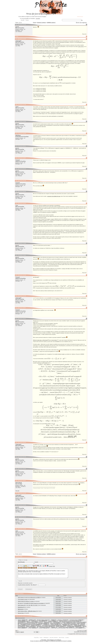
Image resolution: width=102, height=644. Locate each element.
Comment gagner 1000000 (76, 620)
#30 (16, 133)
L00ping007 (18, 41)
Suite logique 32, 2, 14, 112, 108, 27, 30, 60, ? (28, 605)
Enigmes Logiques (41, 23)
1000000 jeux (56, 622)
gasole (17, 27)
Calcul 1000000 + (33, 627)
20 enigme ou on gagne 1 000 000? (45, 626)
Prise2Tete (36, 638)
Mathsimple (20, 609)
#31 (16, 146)
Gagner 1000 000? (81, 623)
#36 (16, 203)
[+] (82, 20)
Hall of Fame (61, 638)
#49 (16, 517)
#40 (16, 296)
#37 (16, 243)
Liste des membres (54, 638)
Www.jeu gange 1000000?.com (34, 622)
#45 (16, 469)
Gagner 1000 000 (30, 626)
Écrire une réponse (81, 23)
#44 (16, 457)
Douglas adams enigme (43, 620)
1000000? (53, 627)
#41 (16, 308)
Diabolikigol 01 (21, 607)
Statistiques (46, 638)
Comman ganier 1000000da (73, 626)
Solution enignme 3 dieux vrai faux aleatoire (70, 621)
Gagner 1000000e (60, 626)
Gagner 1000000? (52, 621)
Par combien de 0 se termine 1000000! (51, 625)
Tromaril (18, 160)
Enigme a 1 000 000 (62, 620)
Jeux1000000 (21, 622)
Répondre (84, 34)
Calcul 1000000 (79, 627)
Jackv (17, 107)
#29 (16, 122)
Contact (67, 638)
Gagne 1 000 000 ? (55, 624)
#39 (16, 275)
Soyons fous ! (21, 613)
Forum (34, 23)
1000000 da (31, 620)
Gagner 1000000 (22, 620)
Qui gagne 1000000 (43, 623)
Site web (17, 491)
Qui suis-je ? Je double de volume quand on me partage (31, 603)
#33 (16, 169)
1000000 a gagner (67, 625)
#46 (16, 481)
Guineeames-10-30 (44, 627)
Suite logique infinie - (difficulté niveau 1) (27, 611)
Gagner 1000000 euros (23, 621)
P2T (78, 631)
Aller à (27, 632)
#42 (16, 319)
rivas (17, 205)
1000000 (53, 620)
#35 (16, 192)
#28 (16, 105)
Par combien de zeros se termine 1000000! (30, 624)
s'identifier (38, 19)
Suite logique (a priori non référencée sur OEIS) (29, 597)
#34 (16, 181)
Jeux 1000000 (42, 621)
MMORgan (18, 135)
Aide (54, 566)
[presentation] (60, 56)
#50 (16, 529)
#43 (16, 442)
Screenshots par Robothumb (80, 632)
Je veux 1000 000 (32, 628)
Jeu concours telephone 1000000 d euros (76, 628)
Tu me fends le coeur (23, 599)
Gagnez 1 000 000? (43, 628)
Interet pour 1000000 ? (55, 623)
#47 (16, 493)
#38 (16, 255)
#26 (16, 25)
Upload (51, 566)
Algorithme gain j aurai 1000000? (70, 624)
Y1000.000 (34, 621)
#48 (16, 505)
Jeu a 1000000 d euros (69, 623)
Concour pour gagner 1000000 (66, 627)
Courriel (44, 563)
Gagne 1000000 (21, 628)
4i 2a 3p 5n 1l (47, 622)
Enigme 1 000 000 (35, 625)
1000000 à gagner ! (51, 23)
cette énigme (81, 47)
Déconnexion (80, 17)
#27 (16, 39)
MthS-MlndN (19, 483)
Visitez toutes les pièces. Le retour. (26, 601)
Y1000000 (45, 624)
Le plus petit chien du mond (57, 628)
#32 (16, 158)
